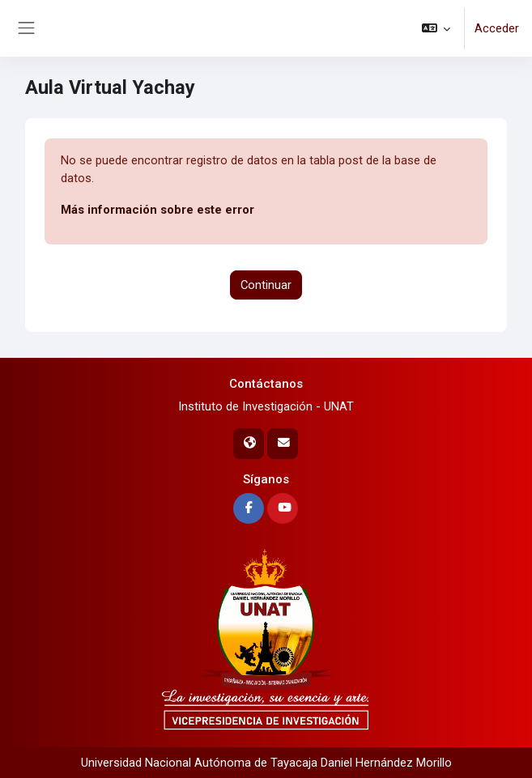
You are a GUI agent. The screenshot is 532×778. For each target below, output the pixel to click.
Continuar (266, 285)
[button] (436, 28)
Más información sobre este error (157, 210)
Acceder (497, 28)
